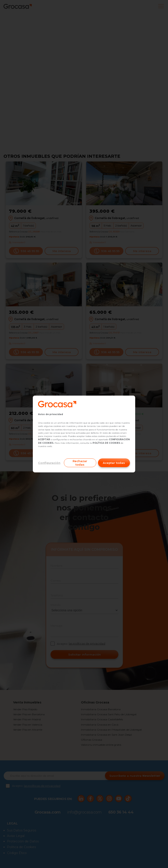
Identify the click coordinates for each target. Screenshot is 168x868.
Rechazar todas (80, 463)
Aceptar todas (114, 463)
